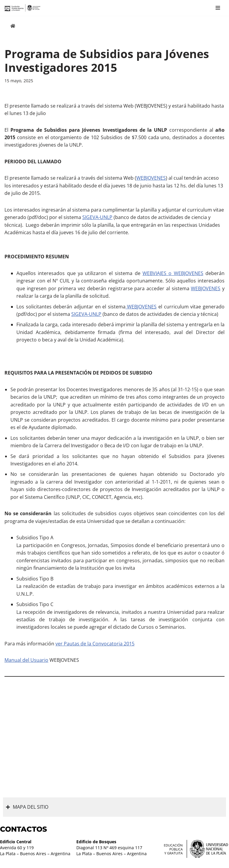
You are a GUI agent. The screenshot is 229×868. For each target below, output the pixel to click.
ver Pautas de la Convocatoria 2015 (95, 646)
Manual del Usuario (26, 662)
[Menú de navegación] (218, 8)
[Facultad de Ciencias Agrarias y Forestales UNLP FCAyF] (22, 8)
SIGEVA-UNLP (97, 218)
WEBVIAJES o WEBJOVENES (173, 274)
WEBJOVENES (151, 178)
